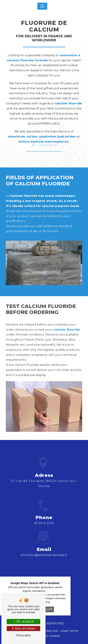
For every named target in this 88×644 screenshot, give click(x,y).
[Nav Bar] (42, 6)
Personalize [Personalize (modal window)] (23, 635)
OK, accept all (23, 621)
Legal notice (69, 631)
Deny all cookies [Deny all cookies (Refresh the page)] (23, 628)
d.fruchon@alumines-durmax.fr (44, 549)
